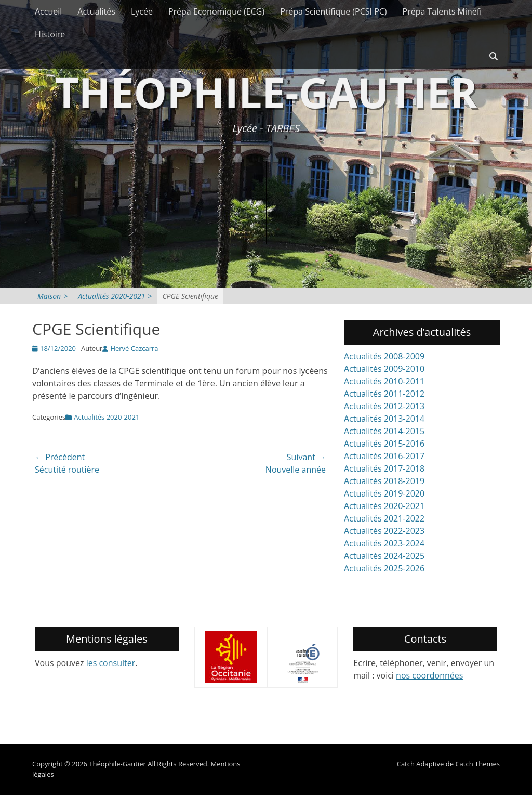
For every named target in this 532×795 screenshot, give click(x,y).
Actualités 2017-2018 (384, 468)
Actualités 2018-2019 (384, 481)
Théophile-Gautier (266, 92)
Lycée (142, 11)
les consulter (111, 663)
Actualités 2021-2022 (384, 518)
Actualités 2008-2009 (384, 356)
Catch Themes (477, 764)
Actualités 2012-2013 (384, 406)
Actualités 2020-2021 (115, 296)
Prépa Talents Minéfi (442, 11)
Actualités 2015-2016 (384, 444)
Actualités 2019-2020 (384, 493)
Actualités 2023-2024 (384, 543)
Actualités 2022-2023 (384, 531)
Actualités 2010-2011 (384, 381)
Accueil (48, 11)
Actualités (96, 11)
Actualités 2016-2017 (384, 456)
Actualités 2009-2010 (384, 369)
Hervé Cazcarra (134, 348)
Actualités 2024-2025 (384, 556)
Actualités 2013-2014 (384, 419)
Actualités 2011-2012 (384, 394)
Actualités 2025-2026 (384, 568)
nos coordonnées (429, 675)
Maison (52, 296)
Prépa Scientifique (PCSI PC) (333, 11)
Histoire (50, 34)
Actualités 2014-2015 (384, 431)
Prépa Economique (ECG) (216, 11)
